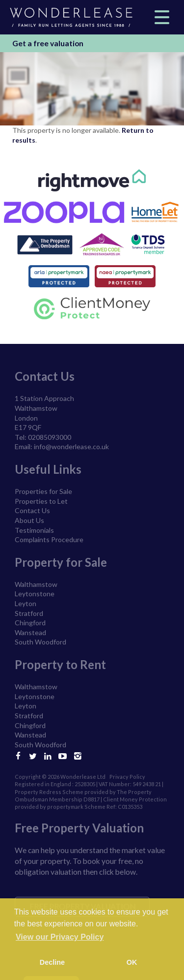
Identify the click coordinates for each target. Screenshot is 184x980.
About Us (29, 520)
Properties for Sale (43, 491)
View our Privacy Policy (60, 937)
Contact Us (32, 510)
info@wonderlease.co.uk (71, 446)
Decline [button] (52, 962)
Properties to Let (41, 501)
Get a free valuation (48, 43)
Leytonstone (35, 594)
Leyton (26, 603)
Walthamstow (36, 584)
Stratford (29, 613)
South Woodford (40, 642)
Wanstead (30, 632)
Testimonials (34, 530)
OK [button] (132, 962)
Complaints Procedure (49, 539)
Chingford (30, 623)
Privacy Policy (127, 777)
